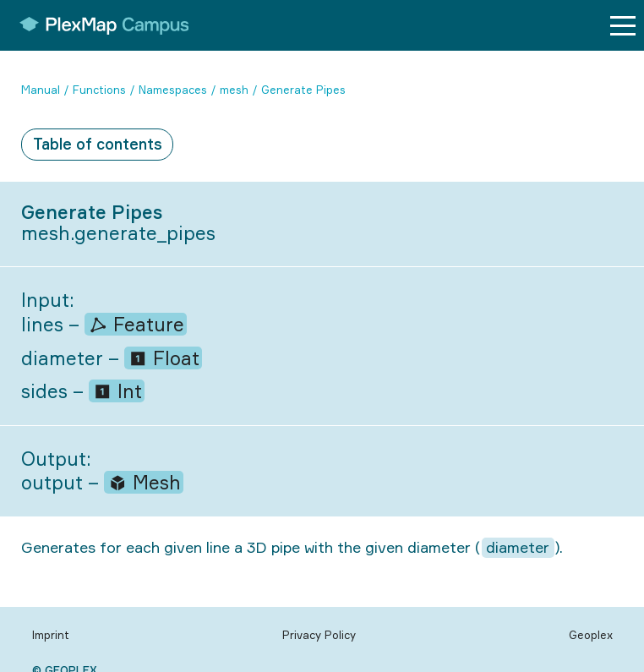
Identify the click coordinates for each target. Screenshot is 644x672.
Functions (99, 90)
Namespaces (173, 90)
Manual (41, 90)
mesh (234, 90)
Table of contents (98, 144)
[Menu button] (623, 26)
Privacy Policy (319, 635)
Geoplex (591, 635)
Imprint (51, 635)
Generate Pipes (303, 90)
